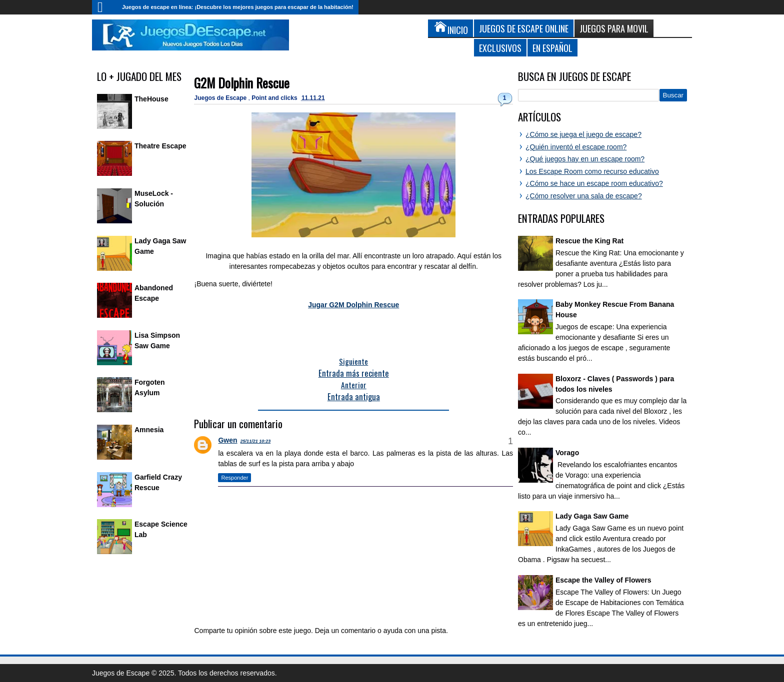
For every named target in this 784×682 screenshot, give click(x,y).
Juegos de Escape (221, 98)
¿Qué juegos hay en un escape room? (585, 159)
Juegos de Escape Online (524, 28)
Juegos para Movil (614, 28)
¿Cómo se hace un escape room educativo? (594, 183)
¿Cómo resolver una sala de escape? (584, 196)
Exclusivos (500, 48)
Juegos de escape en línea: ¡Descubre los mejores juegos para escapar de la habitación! (238, 7)
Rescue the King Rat (589, 241)
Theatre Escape (160, 146)
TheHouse (151, 99)
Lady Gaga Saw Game (592, 516)
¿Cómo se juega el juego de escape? (583, 134)
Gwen (227, 440)
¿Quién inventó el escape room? (576, 147)
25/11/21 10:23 (256, 441)
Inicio (104, 7)
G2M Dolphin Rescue (242, 83)
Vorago (567, 453)
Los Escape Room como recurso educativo (592, 171)
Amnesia (149, 430)
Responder (234, 478)
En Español (552, 48)
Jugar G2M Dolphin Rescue (353, 305)
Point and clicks (275, 98)
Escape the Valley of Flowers (603, 580)
